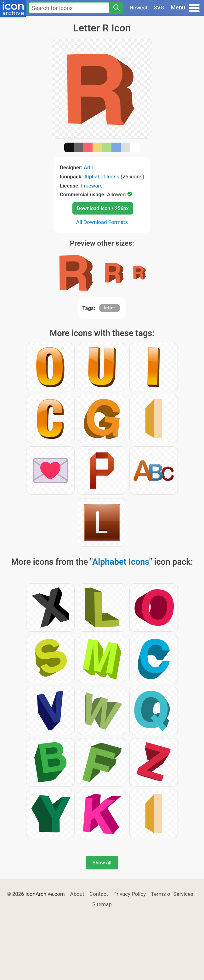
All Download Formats (102, 222)
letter (109, 308)
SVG (159, 8)
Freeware (92, 186)
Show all (102, 863)
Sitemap (102, 904)
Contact (99, 894)
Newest (139, 8)
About (77, 894)
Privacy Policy (130, 894)
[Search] (116, 8)
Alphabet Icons (102, 177)
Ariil (88, 167)
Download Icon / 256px (103, 208)
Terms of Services (172, 894)
